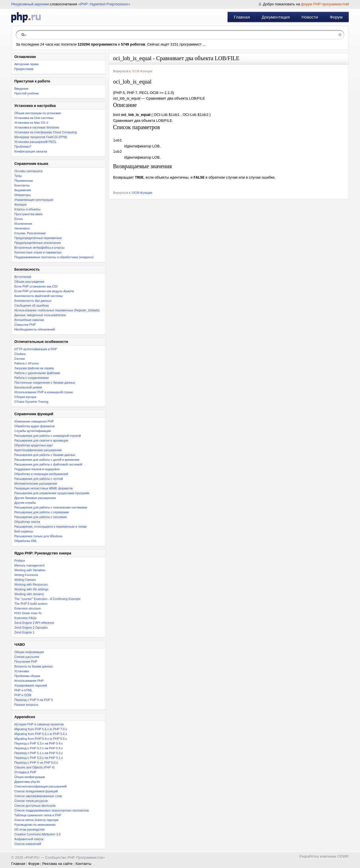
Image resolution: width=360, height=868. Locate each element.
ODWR (343, 856)
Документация (276, 17)
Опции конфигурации (30, 777)
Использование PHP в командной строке (44, 392)
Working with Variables (30, 570)
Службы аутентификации (32, 431)
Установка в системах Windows (37, 127)
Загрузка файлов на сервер (34, 368)
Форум (336, 17)
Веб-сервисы (24, 531)
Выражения (23, 190)
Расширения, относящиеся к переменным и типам (50, 527)
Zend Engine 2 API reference (34, 623)
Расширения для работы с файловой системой (48, 464)
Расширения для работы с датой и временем (47, 460)
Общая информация (29, 652)
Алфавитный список (29, 839)
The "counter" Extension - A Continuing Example (47, 599)
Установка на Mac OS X (31, 123)
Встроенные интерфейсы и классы (39, 248)
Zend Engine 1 (24, 632)
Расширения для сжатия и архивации (41, 440)
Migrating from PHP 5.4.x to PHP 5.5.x (41, 739)
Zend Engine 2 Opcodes (31, 628)
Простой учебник (26, 93)
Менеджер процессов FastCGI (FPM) (41, 137)
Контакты (84, 864)
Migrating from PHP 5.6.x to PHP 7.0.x (41, 729)
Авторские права (26, 64)
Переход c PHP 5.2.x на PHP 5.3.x (39, 748)
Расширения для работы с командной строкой (48, 436)
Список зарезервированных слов (38, 796)
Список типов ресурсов (31, 801)
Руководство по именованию (35, 825)
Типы (18, 176)
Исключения (23, 224)
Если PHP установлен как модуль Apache (44, 291)
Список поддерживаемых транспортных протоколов (52, 810)
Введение (21, 89)
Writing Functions (26, 575)
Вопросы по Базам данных (33, 666)
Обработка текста (27, 522)
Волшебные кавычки (29, 320)
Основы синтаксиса (28, 171)
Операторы (22, 195)
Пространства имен (28, 214)
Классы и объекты (27, 209)
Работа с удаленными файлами (37, 373)
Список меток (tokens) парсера (36, 820)
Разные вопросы (26, 705)
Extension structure (28, 608)
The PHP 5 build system (31, 604)
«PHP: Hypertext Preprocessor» (104, 4)
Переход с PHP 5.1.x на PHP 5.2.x (39, 753)
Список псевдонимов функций (36, 791)
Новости (310, 17)
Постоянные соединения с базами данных (45, 383)
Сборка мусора (25, 397)
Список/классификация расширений (40, 786)
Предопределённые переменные (38, 238)
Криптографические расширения (38, 450)
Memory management (29, 565)
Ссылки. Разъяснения (30, 233)
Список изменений (28, 844)
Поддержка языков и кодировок (37, 469)
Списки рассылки (27, 657)
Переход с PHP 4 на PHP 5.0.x (36, 763)
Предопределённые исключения (38, 243)
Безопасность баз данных (33, 301)
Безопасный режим (28, 387)
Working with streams (29, 594)
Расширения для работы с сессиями (40, 517)
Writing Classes (25, 580)
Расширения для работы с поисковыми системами (51, 507)
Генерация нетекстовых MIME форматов (43, 488)
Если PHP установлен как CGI (36, 286)
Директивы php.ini (27, 782)
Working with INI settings (31, 589)
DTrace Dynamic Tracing (31, 402)
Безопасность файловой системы (39, 296)
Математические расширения (36, 484)
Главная (242, 17)
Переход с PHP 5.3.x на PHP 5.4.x (39, 743)
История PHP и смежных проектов (39, 724)
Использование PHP (29, 681)
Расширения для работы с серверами (41, 512)
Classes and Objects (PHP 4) (34, 767)
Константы (22, 185)
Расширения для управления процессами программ (52, 493)
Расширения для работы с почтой (39, 479)
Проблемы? (23, 147)
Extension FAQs (25, 618)
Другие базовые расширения (35, 498)
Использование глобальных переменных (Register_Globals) (57, 310)
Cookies (20, 354)
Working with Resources (31, 584)
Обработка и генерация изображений (41, 474)
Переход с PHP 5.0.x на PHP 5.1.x (39, 758)
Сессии (20, 359)
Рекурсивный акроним (30, 4)
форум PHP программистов (324, 4)
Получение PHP (26, 662)
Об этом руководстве (30, 829)
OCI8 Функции (142, 71)
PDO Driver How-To (28, 613)
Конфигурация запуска (31, 151)
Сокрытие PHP (25, 325)
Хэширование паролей (31, 685)
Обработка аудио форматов (34, 426)
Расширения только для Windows (38, 536)
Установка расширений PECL (35, 142)
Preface (20, 561)
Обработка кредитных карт (34, 445)
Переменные (24, 181)
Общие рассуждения (29, 282)
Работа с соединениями (31, 378)
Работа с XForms (26, 363)
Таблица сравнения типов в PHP (38, 815)
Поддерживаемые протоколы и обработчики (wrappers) (54, 257)
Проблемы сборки (27, 676)
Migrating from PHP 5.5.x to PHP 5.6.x (41, 734)
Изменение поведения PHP (34, 421)
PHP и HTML (23, 690)
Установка (22, 671)
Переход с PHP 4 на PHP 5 (34, 700)
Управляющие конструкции (34, 200)
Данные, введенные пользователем (40, 315)
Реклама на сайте (57, 864)
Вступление (23, 277)
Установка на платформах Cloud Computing (46, 132)
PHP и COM (23, 695)
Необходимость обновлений (35, 329)
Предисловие (24, 69)
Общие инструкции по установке (38, 113)
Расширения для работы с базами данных (45, 455)
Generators (22, 228)
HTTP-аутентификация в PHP (36, 349)
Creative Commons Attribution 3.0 (37, 834)
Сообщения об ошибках (31, 305)
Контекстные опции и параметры (38, 252)
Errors (19, 219)
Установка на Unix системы (34, 118)
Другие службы (25, 503)
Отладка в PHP (25, 772)
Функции (20, 204)
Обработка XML (26, 541)
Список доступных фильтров (35, 806)
